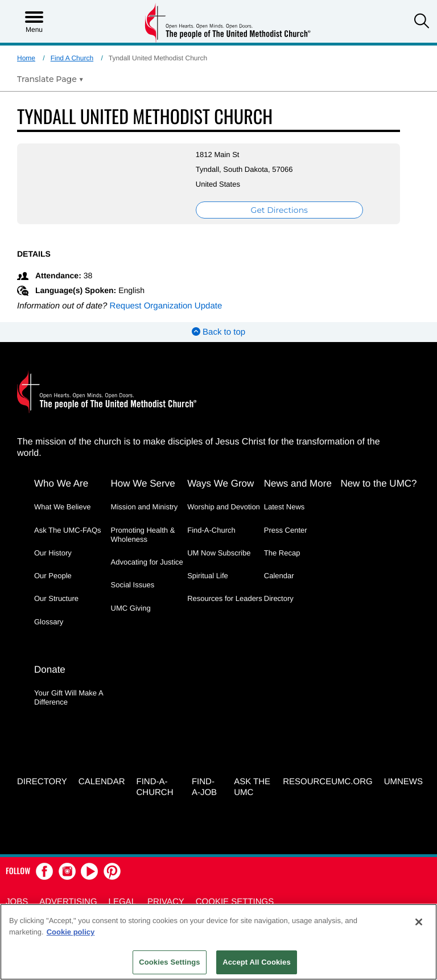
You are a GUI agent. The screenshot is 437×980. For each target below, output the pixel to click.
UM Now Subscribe (219, 553)
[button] (422, 22)
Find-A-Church (211, 530)
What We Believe (62, 507)
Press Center (286, 530)
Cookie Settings (235, 901)
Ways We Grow (220, 483)
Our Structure (56, 598)
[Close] (419, 922)
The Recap (282, 553)
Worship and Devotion (224, 507)
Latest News (285, 507)
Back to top (218, 332)
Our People (53, 576)
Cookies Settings (170, 962)
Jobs (17, 901)
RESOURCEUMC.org (328, 781)
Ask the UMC (252, 786)
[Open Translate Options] (50, 79)
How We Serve (143, 483)
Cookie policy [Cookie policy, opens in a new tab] (71, 932)
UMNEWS (403, 781)
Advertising (68, 901)
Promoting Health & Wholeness (143, 535)
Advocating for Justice (147, 562)
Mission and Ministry (145, 507)
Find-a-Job (204, 786)
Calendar (279, 576)
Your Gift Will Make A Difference (69, 697)
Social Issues (133, 585)
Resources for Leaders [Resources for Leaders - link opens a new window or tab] (225, 598)
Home (26, 58)
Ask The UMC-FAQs (68, 530)
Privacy (166, 901)
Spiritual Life (208, 576)
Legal (122, 901)
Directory (279, 598)
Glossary (49, 622)
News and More (298, 483)
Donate (50, 669)
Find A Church (72, 58)
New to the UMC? (378, 483)
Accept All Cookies (257, 962)
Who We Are (61, 483)
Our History (53, 553)
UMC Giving (131, 608)
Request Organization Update (166, 306)
